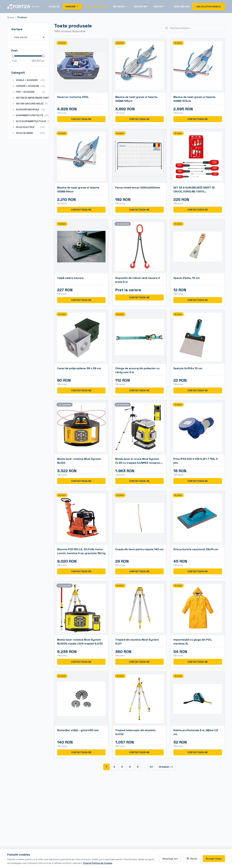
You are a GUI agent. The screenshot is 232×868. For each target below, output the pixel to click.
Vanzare (72, 7)
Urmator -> (166, 767)
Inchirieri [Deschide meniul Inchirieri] (120, 7)
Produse (54, 7)
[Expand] (13, 80)
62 (151, 767)
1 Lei (14, 61)
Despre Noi (141, 7)
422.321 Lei (38, 61)
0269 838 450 (182, 7)
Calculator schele (209, 7)
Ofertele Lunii (96, 7)
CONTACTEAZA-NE (81, 119)
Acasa (11, 17)
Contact (159, 7)
